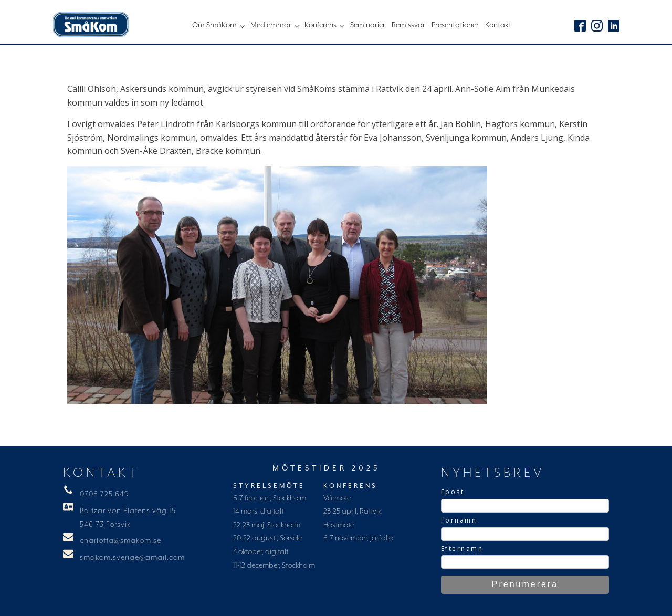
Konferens (321, 25)
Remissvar (408, 25)
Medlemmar (271, 25)
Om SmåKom (214, 25)
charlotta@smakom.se (120, 541)
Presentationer (455, 25)
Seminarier (368, 25)
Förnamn (459, 520)
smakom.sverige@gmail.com (132, 558)
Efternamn (462, 549)
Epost (453, 492)
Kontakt (498, 25)
